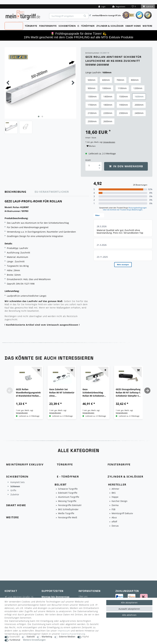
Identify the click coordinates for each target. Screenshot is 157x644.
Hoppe (115, 497)
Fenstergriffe (48, 26)
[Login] (102, 6)
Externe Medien (67, 637)
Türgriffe (31, 26)
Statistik (31, 637)
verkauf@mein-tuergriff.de (107, 15)
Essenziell (15, 637)
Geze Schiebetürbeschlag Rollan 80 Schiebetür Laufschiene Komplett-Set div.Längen (94, 393)
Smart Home (133, 26)
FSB (113, 509)
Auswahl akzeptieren (129, 609)
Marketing (47, 637)
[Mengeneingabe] (89, 165)
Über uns (83, 596)
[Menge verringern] (100, 168)
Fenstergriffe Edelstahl (70, 505)
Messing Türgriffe (67, 501)
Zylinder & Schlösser (110, 26)
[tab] (20, 192)
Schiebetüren (67, 26)
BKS (114, 493)
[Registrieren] (119, 6)
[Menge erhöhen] (100, 164)
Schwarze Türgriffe (68, 489)
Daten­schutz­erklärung (73, 634)
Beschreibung (15, 192)
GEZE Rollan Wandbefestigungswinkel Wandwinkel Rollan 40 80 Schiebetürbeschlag (28, 393)
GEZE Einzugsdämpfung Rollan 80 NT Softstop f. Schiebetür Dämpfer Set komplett (128, 393)
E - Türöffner (86, 26)
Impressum (64, 631)
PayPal (86, 637)
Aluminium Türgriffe (69, 497)
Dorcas (115, 526)
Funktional (15, 640)
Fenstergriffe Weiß (68, 518)
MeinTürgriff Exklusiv (14, 26)
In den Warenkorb (126, 166)
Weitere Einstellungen (34, 640)
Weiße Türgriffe (66, 513)
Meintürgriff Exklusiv (122, 513)
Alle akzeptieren (129, 603)
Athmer (115, 489)
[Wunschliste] (134, 6)
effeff (114, 522)
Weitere (147, 26)
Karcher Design (120, 501)
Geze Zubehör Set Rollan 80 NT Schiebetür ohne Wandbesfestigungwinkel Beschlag (62, 393)
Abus (114, 518)
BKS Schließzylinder (68, 509)
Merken (91, 146)
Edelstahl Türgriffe (68, 493)
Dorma (115, 505)
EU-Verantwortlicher (52, 192)
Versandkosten (109, 142)
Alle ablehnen (129, 615)
